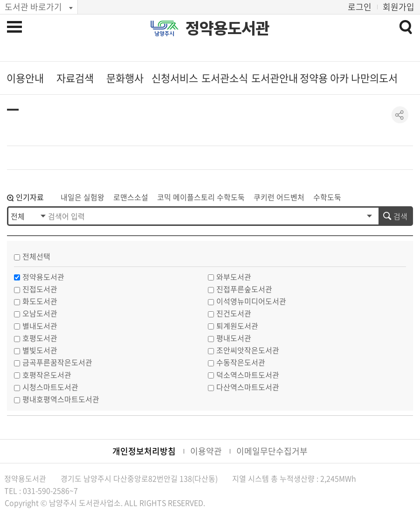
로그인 (360, 7)
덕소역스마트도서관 (248, 375)
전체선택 (36, 256)
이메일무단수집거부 (272, 451)
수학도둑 (327, 197)
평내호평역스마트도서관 (61, 399)
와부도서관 (234, 277)
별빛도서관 (40, 350)
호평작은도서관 (47, 375)
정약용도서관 (227, 28)
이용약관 (206, 451)
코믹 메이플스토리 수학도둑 (201, 197)
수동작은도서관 (241, 362)
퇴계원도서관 (237, 326)
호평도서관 (40, 338)
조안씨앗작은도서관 (248, 350)
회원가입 (399, 7)
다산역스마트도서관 (248, 387)
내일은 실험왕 (83, 197)
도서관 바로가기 (33, 7)
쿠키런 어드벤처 (279, 197)
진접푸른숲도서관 (244, 289)
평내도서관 (234, 338)
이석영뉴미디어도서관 (251, 301)
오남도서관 (40, 313)
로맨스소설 (131, 197)
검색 (400, 216)
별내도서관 (40, 326)
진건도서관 (234, 313)
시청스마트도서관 (50, 387)
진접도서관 (40, 289)
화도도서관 (40, 301)
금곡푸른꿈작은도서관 (57, 362)
